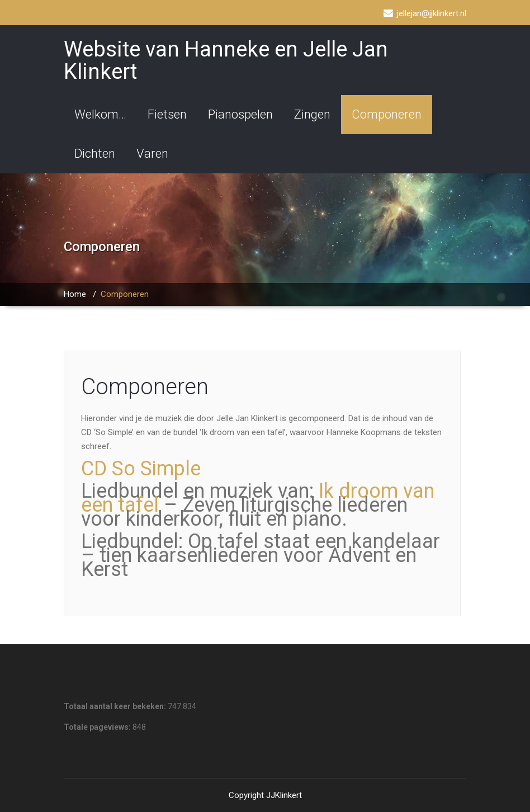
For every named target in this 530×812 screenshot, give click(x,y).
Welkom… (100, 114)
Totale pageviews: (98, 727)
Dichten (95, 154)
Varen (152, 154)
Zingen (312, 114)
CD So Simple (141, 469)
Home (75, 294)
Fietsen (167, 114)
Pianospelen (240, 114)
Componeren (387, 114)
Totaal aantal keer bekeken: (116, 706)
